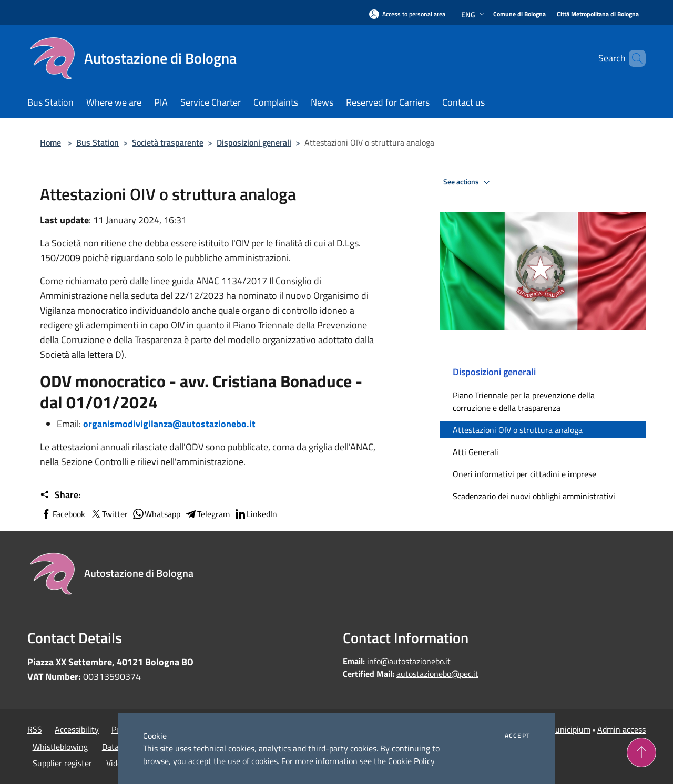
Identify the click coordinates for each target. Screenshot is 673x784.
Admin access (621, 729)
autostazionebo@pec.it (437, 674)
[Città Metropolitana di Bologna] (598, 14)
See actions (468, 182)
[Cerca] (633, 58)
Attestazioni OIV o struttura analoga (518, 430)
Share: (60, 495)
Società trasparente (168, 142)
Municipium (569, 729)
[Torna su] (641, 752)
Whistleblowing (60, 747)
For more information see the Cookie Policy (358, 761)
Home (50, 142)
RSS (35, 729)
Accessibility (77, 729)
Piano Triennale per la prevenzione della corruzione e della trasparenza (524, 401)
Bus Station (98, 142)
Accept (517, 736)
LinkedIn (256, 514)
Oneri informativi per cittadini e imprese (524, 474)
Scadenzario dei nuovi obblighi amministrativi (534, 496)
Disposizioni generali (254, 142)
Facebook (63, 514)
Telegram (207, 514)
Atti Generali (476, 452)
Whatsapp (156, 514)
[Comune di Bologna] (519, 14)
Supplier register (62, 763)
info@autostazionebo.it (409, 661)
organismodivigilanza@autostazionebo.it (169, 424)
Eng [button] (474, 14)
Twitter (109, 514)
